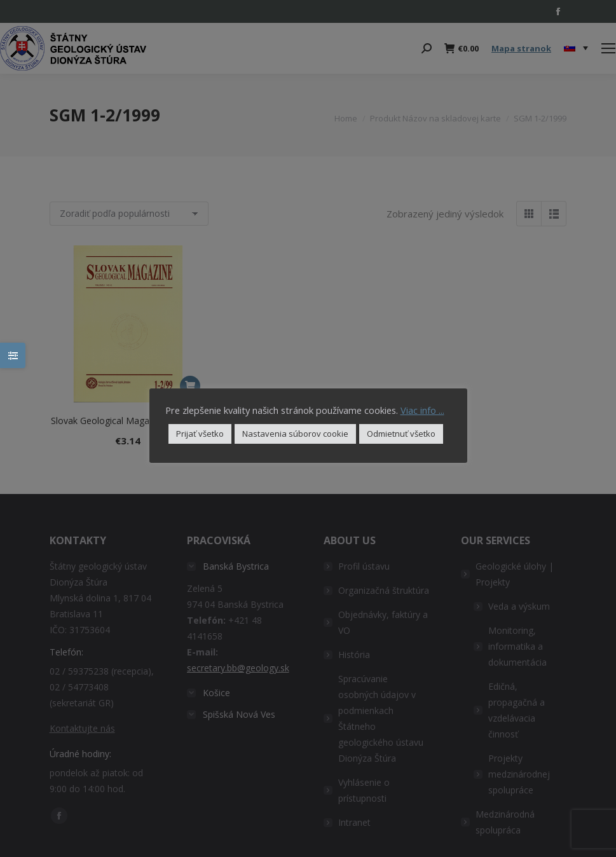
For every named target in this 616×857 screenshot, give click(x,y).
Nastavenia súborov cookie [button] (295, 434)
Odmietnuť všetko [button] (401, 434)
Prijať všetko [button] (200, 434)
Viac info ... (422, 410)
